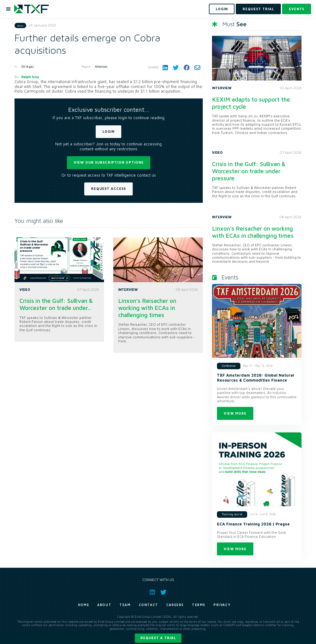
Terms (199, 605)
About (104, 605)
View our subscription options (109, 162)
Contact (149, 605)
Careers (175, 605)
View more (235, 413)
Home (84, 605)
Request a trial (158, 638)
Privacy (222, 605)
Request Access (108, 188)
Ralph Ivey (30, 77)
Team (125, 605)
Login (108, 131)
